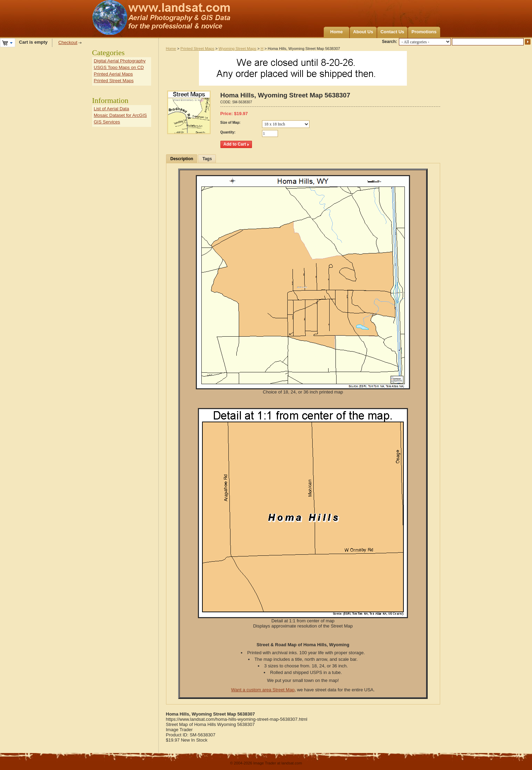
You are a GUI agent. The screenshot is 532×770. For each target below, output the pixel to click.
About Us (363, 32)
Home (337, 32)
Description (182, 159)
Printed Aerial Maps (114, 74)
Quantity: (228, 132)
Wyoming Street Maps (238, 49)
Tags (207, 159)
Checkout (68, 42)
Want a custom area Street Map (263, 690)
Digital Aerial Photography (120, 61)
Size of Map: (230, 123)
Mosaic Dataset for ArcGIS (120, 115)
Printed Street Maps (198, 49)
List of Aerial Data (112, 109)
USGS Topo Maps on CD (119, 67)
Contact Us (393, 32)
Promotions (424, 32)
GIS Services (107, 122)
